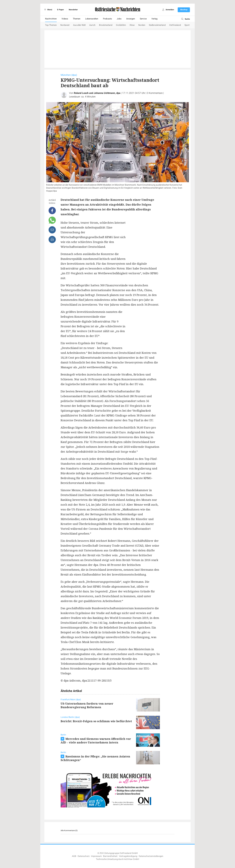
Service (143, 19)
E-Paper (60, 10)
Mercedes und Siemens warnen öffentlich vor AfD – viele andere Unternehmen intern (96, 741)
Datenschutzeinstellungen (151, 856)
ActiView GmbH (132, 859)
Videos (65, 19)
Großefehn (121, 25)
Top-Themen (51, 25)
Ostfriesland (175, 25)
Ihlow (132, 25)
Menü (48, 10)
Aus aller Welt (79, 25)
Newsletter (73, 10)
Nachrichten (51, 19)
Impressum (96, 856)
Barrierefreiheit (110, 856)
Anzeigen (131, 19)
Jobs (119, 19)
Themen (77, 19)
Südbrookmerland (157, 25)
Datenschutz (84, 856)
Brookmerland (106, 25)
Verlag (154, 19)
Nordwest (65, 25)
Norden (142, 25)
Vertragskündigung (128, 856)
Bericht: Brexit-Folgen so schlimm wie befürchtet (96, 721)
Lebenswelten (92, 19)
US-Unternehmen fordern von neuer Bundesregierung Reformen (87, 705)
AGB (74, 856)
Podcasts (107, 19)
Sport (187, 25)
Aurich (92, 25)
